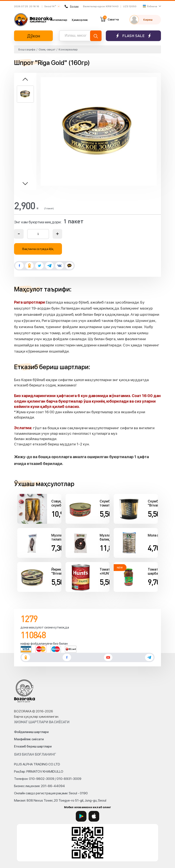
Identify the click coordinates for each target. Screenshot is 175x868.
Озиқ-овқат (47, 49)
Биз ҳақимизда (38, 20)
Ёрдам (72, 6)
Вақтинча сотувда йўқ (38, 249)
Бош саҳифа (27, 49)
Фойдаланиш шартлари (31, 732)
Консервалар (68, 49)
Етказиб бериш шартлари (33, 746)
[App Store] (94, 816)
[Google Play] (81, 816)
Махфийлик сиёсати (29, 739)
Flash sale (133, 36)
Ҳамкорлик (80, 20)
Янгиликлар (59, 20)
